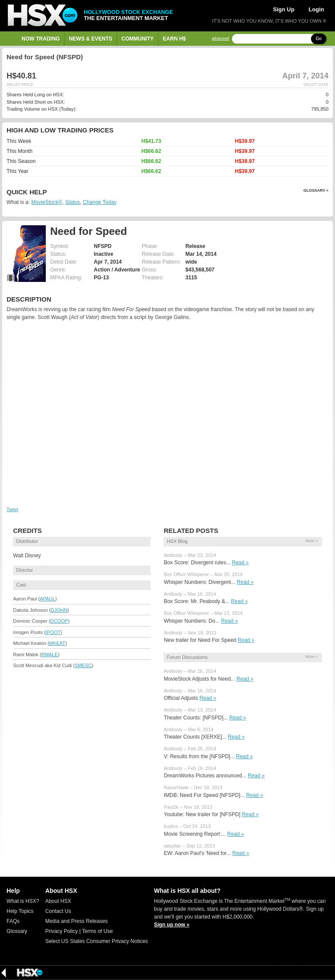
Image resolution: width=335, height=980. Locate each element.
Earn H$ (174, 39)
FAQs (13, 921)
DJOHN (59, 610)
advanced (220, 39)
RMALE (50, 654)
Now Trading (41, 39)
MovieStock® (47, 202)
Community (137, 39)
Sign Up (284, 9)
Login (316, 9)
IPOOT (53, 632)
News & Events (91, 39)
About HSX (58, 901)
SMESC (83, 665)
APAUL (47, 599)
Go (319, 39)
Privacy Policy (62, 931)
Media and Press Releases (77, 921)
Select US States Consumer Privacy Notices (97, 941)
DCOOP (59, 621)
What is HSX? (23, 901)
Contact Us (58, 911)
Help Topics (20, 911)
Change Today (100, 202)
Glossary (17, 931)
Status (72, 202)
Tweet (12, 510)
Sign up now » (172, 925)
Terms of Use (97, 931)
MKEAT (57, 643)
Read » (240, 563)
